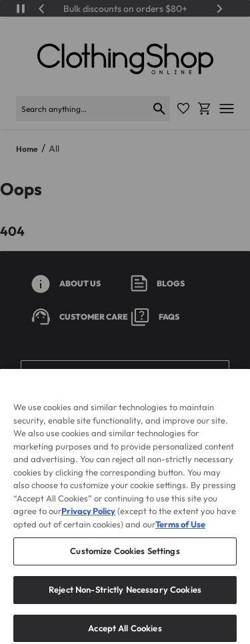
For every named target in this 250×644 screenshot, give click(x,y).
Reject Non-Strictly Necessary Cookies (125, 606)
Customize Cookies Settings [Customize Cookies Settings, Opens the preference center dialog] (125, 568)
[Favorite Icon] (183, 109)
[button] (125, 375)
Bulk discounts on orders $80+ (125, 9)
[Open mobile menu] (227, 109)
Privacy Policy (88, 528)
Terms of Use (180, 541)
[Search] (82, 109)
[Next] (219, 9)
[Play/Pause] (21, 9)
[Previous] (42, 9)
